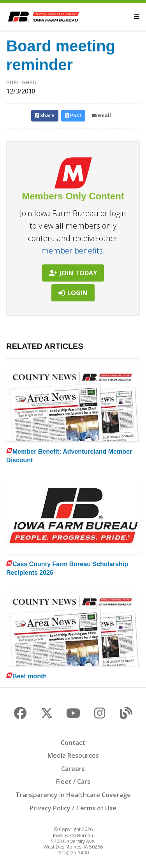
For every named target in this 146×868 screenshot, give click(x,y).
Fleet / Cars (73, 782)
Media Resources (73, 755)
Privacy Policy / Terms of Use (73, 808)
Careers (73, 769)
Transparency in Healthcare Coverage (73, 795)
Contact (73, 743)
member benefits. (73, 251)
